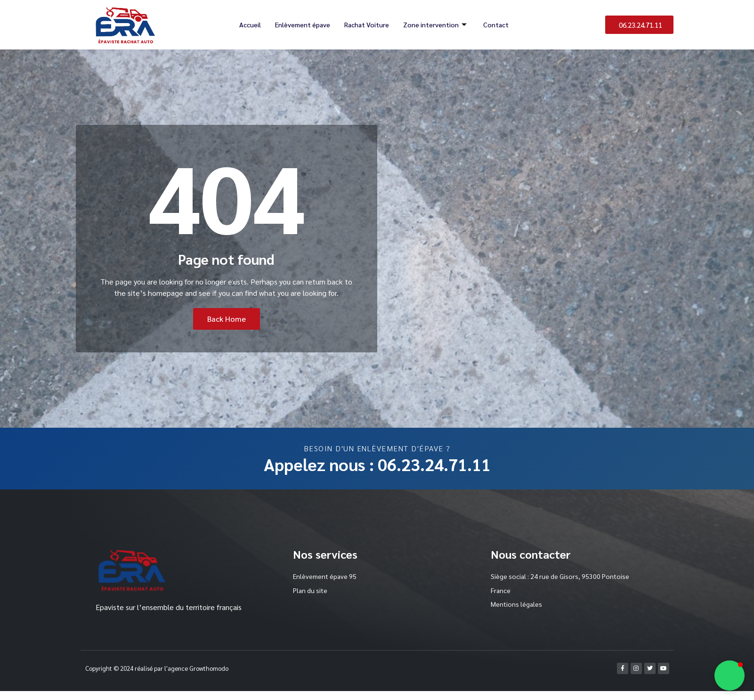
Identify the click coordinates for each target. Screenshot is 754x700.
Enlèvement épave (301, 24)
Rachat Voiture (367, 24)
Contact (498, 24)
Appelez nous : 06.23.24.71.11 (377, 464)
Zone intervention (438, 24)
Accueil (248, 24)
